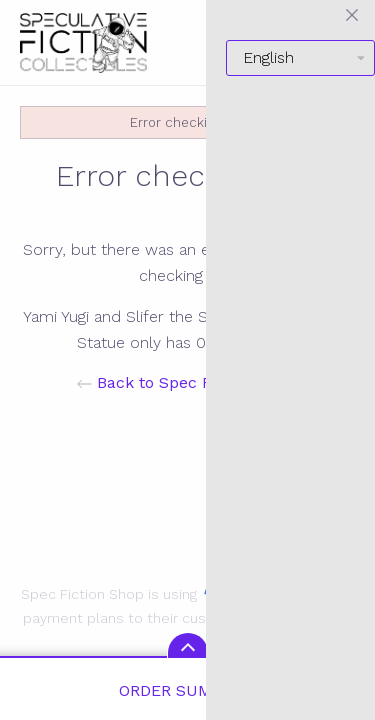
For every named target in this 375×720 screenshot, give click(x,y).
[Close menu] (352, 15)
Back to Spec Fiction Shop (187, 382)
